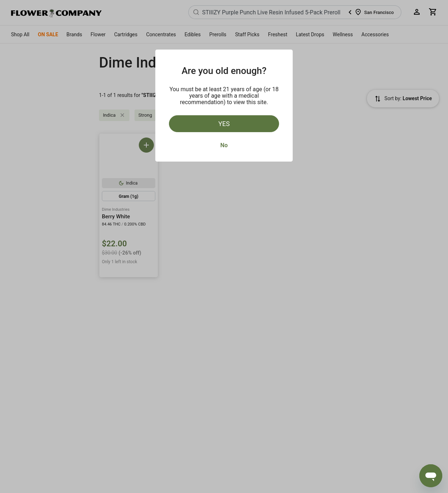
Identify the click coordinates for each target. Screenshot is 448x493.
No (224, 145)
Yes (224, 124)
